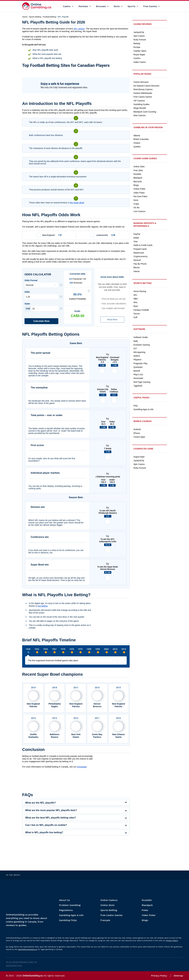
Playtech (137, 360)
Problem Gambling (70, 905)
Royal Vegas (139, 55)
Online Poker (139, 189)
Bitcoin (137, 268)
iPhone (137, 433)
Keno (136, 200)
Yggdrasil (138, 386)
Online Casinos (109, 900)
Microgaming (139, 352)
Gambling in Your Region (148, 127)
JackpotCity (139, 32)
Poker (145, 910)
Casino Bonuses (141, 82)
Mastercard (139, 253)
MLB (136, 306)
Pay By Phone (140, 264)
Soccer (137, 314)
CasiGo (137, 58)
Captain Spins (140, 51)
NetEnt (137, 356)
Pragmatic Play (140, 363)
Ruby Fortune (140, 40)
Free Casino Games (143, 97)
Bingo (136, 185)
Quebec (137, 147)
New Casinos (140, 115)
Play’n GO (138, 375)
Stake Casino (140, 62)
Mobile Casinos (142, 421)
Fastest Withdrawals (143, 93)
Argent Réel (139, 457)
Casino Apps (139, 437)
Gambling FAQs (68, 920)
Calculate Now (41, 321)
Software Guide (141, 337)
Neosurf (137, 260)
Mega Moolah (140, 108)
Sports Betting (143, 283)
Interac (137, 271)
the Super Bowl (77, 203)
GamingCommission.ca (28, 949)
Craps (136, 204)
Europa (137, 47)
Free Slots (138, 170)
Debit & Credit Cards (143, 245)
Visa (135, 241)
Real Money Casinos (143, 89)
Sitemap (178, 976)
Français (105, 920)
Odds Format (41, 283)
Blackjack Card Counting (145, 112)
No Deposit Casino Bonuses (146, 86)
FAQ (136, 406)
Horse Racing (140, 291)
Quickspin (138, 367)
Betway (137, 43)
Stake (41, 307)
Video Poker (139, 193)
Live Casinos (139, 211)
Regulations (66, 910)
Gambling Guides (141, 104)
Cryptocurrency (140, 256)
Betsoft (137, 371)
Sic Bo (136, 207)
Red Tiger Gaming (142, 382)
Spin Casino (139, 36)
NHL (136, 302)
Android (137, 429)
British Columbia (141, 139)
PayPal (137, 234)
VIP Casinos (139, 101)
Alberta (137, 136)
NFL (135, 295)
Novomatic (138, 378)
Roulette (137, 174)
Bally (136, 341)
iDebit (136, 238)
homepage (82, 767)
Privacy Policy (172, 941)
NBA (136, 299)
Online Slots (139, 167)
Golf (135, 317)
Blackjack (138, 178)
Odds (41, 295)
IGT (135, 348)
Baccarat (138, 181)
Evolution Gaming (142, 345)
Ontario (137, 143)
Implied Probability (78, 296)
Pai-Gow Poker (140, 196)
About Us (64, 900)
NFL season (79, 29)
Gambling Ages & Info (143, 409)
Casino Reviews (143, 24)
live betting (43, 606)
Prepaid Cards (140, 249)
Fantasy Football (141, 310)
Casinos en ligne (143, 449)
